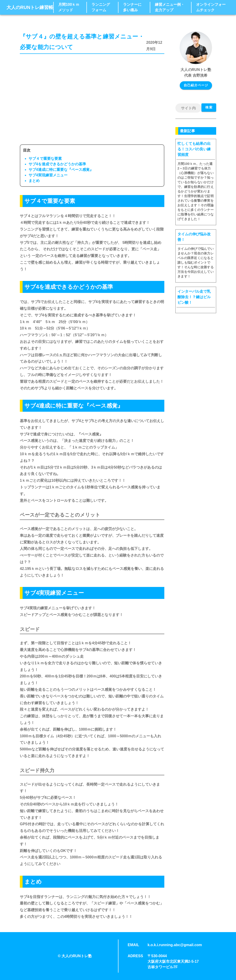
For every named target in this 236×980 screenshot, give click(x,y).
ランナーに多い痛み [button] (132, 7)
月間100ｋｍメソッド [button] (69, 7)
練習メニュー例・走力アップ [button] (170, 7)
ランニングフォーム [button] (101, 7)
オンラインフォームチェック (211, 7)
